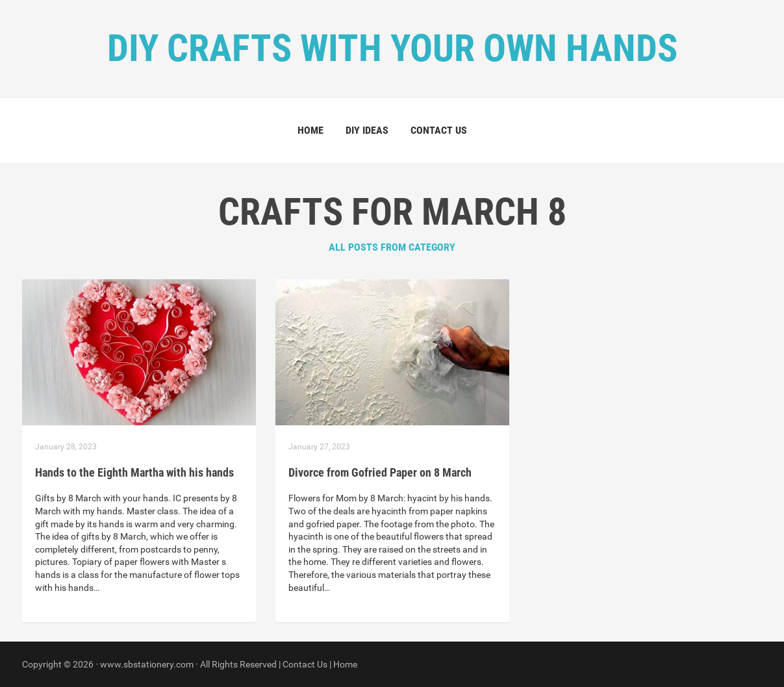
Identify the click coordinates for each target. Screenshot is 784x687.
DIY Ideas (367, 130)
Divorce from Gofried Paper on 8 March (380, 472)
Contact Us (439, 130)
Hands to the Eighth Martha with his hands (134, 472)
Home (310, 130)
